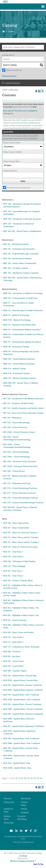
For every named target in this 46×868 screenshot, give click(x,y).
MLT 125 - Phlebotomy (12, 418)
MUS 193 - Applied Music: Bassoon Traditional (22, 685)
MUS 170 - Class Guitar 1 (13, 637)
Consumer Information (22, 818)
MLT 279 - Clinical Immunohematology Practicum (23, 503)
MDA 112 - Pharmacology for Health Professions (23, 310)
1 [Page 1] (7, 778)
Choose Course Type (11, 161)
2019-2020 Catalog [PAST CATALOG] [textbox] (19, 47)
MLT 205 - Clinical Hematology (16, 452)
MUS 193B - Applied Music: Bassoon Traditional (23, 690)
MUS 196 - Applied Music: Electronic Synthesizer (23, 714)
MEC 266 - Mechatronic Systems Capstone (21, 273)
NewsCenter (26, 798)
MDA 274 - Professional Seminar (17, 373)
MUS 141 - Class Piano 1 (13, 552)
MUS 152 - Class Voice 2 (13, 576)
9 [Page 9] (19, 778)
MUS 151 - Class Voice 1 (13, 571)
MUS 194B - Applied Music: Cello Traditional (22, 700)
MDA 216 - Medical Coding (14, 369)
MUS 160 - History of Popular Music (18, 580)
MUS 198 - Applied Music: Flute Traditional (21, 738)
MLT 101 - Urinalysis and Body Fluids (18, 403)
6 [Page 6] (11, 778)
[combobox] (23, 47)
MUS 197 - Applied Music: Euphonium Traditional (24, 726)
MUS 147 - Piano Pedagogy (14, 566)
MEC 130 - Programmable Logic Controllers (21, 254)
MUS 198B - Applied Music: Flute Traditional (22, 743)
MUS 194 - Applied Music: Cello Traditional (21, 695)
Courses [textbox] (6, 59)
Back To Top (38, 864)
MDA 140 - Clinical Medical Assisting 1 (19, 359)
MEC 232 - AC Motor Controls (16, 268)
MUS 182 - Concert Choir (13, 661)
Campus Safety (24, 804)
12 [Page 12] (28, 778)
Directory (8, 798)
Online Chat (9, 823)
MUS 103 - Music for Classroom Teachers (20, 533)
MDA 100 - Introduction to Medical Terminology (23, 293)
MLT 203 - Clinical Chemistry (15, 427)
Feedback (25, 812)
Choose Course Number (12, 152)
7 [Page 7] (14, 778)
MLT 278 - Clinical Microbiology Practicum (21, 498)
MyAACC (26, 128)
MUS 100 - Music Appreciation (16, 523)
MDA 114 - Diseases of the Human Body (20, 325)
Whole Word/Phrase (14, 70)
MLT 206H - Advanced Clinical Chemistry (20, 466)
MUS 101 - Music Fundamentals (16, 528)
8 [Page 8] (16, 778)
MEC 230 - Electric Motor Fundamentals (20, 263)
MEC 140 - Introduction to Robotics (17, 258)
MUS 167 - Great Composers (15, 620)
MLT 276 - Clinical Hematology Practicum (20, 488)
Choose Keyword (10, 171)
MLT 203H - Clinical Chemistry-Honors (19, 432)
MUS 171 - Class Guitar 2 (13, 642)
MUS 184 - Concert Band (13, 666)
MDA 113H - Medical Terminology (17, 320)
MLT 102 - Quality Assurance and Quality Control (23, 408)
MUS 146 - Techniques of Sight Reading (19, 561)
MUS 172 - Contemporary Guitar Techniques (21, 647)
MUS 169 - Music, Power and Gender (18, 632)
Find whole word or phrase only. (18, 188)
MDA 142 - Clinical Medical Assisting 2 (19, 364)
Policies (24, 809)
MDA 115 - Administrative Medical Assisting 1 (22, 330)
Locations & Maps (8, 810)
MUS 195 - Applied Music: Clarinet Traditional (22, 704)
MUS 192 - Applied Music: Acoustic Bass (20, 676)
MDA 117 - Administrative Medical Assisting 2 (22, 342)
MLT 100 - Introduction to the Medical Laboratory (23, 399)
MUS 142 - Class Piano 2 (13, 557)
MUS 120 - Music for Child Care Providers (21, 547)
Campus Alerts (7, 818)
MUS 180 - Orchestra (12, 652)
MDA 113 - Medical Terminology (16, 315)
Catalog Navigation (12, 83)
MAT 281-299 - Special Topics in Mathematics (22, 231)
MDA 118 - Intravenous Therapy (16, 347)
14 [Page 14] (35, 778)
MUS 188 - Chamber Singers (15, 671)
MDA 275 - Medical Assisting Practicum (20, 378)
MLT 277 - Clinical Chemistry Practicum (19, 493)
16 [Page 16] (41, 778)
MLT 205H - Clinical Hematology (17, 457)
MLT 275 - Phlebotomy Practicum (17, 483)
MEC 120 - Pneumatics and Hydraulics (19, 249)
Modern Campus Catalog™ (23, 861)
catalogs (23, 856)
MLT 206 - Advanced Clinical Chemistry (20, 461)
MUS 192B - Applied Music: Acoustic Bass (20, 680)
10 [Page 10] (22, 778)
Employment (9, 802)
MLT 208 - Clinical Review (14, 471)
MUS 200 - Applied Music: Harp (17, 763)
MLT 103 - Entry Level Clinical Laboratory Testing (23, 413)
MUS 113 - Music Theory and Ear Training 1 (21, 537)
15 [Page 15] (38, 778)
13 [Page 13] (31, 778)
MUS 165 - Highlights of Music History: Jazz (21, 615)
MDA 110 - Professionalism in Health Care (20, 298)
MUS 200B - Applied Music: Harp (17, 768)
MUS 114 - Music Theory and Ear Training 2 (21, 542)
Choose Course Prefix (12, 143)
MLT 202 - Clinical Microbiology (16, 423)
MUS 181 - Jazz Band (12, 656)
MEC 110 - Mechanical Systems (16, 244)
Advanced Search (9, 76)
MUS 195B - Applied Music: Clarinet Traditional (23, 709)
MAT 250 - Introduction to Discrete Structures (22, 219)
